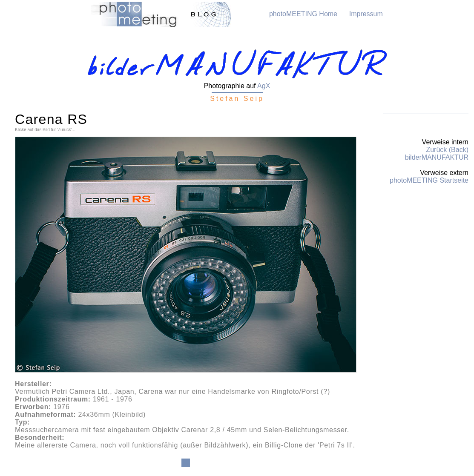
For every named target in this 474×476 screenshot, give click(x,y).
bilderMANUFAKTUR (437, 157)
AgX (264, 86)
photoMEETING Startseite (429, 180)
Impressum (366, 14)
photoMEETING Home (303, 14)
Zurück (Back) (447, 150)
